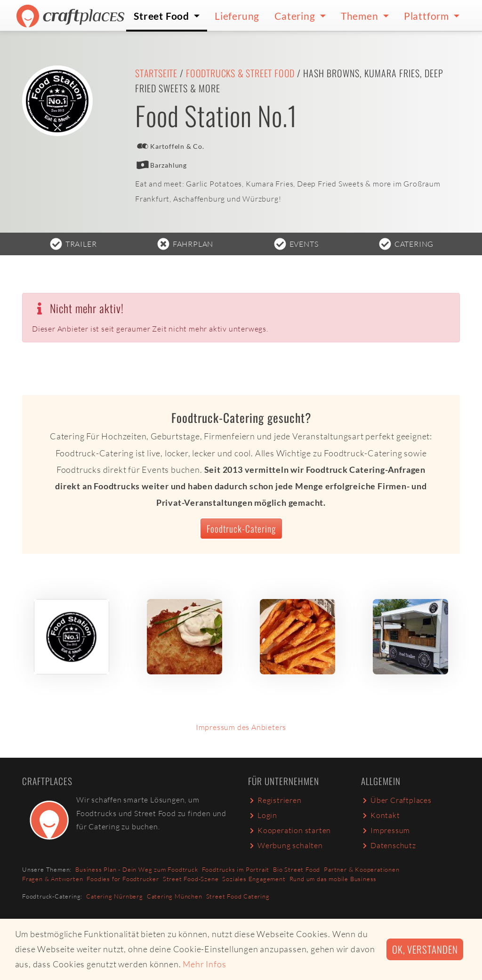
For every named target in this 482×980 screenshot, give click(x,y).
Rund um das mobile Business (333, 879)
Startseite (156, 73)
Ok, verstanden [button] (425, 949)
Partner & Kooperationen (361, 869)
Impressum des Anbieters (241, 727)
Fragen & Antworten (52, 879)
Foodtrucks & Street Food (240, 73)
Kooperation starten (289, 830)
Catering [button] (296, 16)
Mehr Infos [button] (204, 964)
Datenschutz (389, 845)
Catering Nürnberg (115, 896)
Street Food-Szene (191, 879)
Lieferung (237, 16)
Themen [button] (361, 16)
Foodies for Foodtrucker (123, 879)
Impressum (386, 830)
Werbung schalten (285, 845)
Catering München (175, 896)
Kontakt (381, 815)
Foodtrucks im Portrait (236, 869)
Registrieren (275, 800)
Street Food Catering (238, 896)
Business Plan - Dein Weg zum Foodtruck (137, 869)
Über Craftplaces (396, 800)
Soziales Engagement (254, 879)
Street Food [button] (163, 16)
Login (263, 815)
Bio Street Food (297, 869)
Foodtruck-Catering (241, 529)
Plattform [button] (428, 16)
